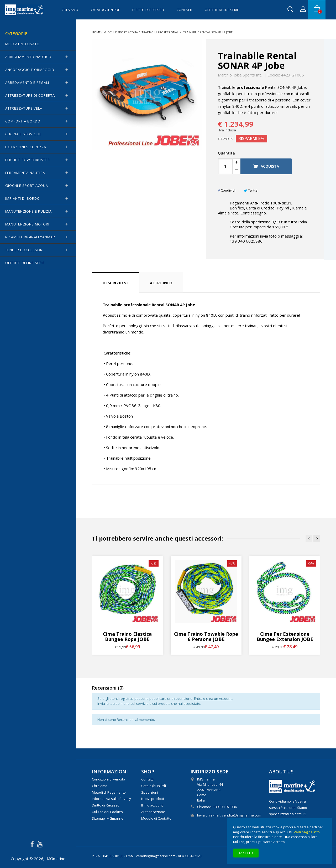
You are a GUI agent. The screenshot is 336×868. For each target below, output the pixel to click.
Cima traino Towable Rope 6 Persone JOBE (206, 636)
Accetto (246, 853)
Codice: (274, 75)
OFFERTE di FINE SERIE (222, 10)
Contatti (184, 10)
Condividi (227, 190)
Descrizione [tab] (116, 283)
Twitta (251, 190)
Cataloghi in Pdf (105, 10)
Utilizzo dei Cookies (107, 812)
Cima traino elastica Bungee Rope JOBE (127, 636)
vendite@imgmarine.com (241, 815)
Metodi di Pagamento (109, 792)
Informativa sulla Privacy (111, 799)
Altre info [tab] (161, 283)
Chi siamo (70, 10)
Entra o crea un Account (213, 698)
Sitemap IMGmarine (108, 818)
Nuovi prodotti (153, 799)
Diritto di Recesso (148, 10)
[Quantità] (225, 166)
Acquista (266, 166)
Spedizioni (150, 792)
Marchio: (225, 75)
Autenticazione (153, 812)
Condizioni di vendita (109, 779)
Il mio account (152, 805)
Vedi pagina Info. (307, 832)
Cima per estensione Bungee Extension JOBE (285, 636)
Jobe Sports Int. (248, 75)
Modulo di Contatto (156, 818)
